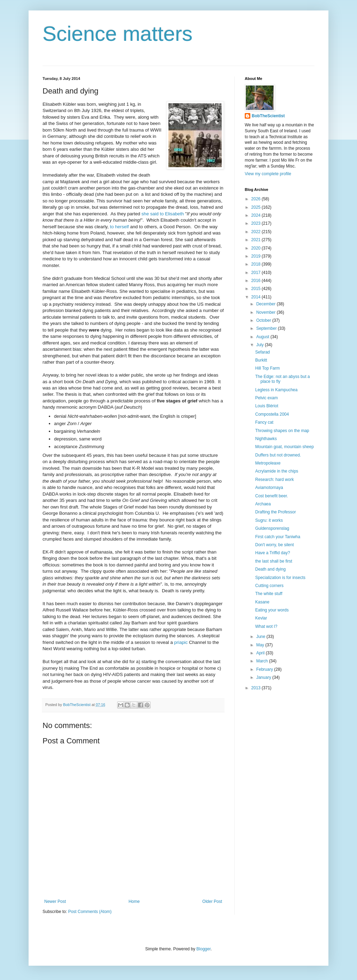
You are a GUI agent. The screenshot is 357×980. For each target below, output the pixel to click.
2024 (257, 215)
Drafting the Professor (276, 512)
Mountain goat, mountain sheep (284, 447)
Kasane (262, 602)
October (264, 320)
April (261, 653)
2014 (257, 297)
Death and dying (270, 569)
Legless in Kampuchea (276, 390)
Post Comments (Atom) (90, 912)
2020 (257, 248)
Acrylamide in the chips (277, 471)
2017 (257, 273)
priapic (181, 642)
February (265, 669)
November (267, 312)
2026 (257, 199)
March (263, 661)
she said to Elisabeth (163, 214)
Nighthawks (266, 439)
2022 (257, 232)
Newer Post (55, 901)
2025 (257, 207)
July (261, 345)
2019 (257, 256)
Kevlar (261, 618)
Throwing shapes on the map (282, 431)
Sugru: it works (269, 520)
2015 (257, 289)
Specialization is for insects (280, 578)
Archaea (263, 504)
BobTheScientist (268, 116)
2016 (257, 281)
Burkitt (261, 360)
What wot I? (266, 626)
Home (134, 901)
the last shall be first (274, 561)
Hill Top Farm (267, 368)
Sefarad (263, 352)
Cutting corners (269, 586)
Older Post (212, 901)
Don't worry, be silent (275, 545)
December (267, 304)
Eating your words (272, 610)
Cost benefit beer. (272, 496)
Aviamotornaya (269, 488)
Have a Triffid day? (273, 553)
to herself (120, 227)
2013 (257, 688)
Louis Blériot (267, 406)
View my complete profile (268, 174)
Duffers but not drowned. (278, 455)
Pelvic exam (267, 398)
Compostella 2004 (272, 414)
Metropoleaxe (268, 463)
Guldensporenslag (272, 528)
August (263, 337)
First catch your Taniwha (278, 537)
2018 (257, 264)
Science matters (117, 34)
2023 (257, 223)
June (261, 637)
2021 (257, 240)
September (267, 328)
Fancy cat (264, 422)
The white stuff (269, 594)
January (264, 677)
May (261, 645)
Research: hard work (275, 480)
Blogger (203, 949)
